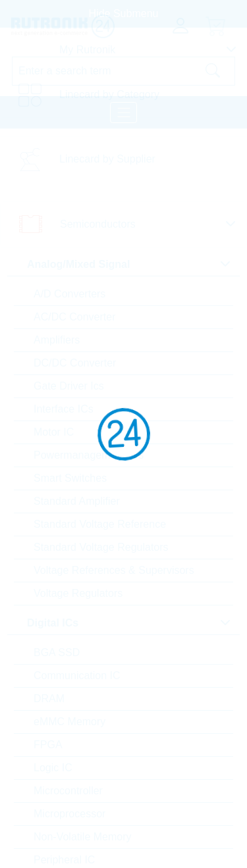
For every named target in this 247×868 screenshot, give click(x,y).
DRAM (49, 699)
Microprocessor (69, 814)
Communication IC (77, 676)
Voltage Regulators (78, 593)
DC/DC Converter (75, 363)
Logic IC (53, 768)
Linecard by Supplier (107, 159)
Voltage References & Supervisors (114, 570)
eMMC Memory (69, 722)
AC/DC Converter (74, 317)
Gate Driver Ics (69, 386)
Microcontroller (68, 791)
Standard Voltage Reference (100, 524)
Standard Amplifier (77, 501)
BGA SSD (57, 652)
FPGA (48, 745)
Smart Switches (70, 478)
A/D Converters (69, 294)
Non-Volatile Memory (83, 837)
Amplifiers (57, 340)
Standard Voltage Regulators (101, 547)
